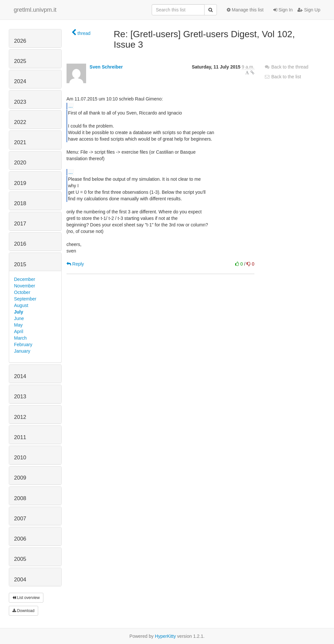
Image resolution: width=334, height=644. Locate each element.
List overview (26, 598)
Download (23, 611)
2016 (20, 244)
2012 (20, 417)
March (20, 338)
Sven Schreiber (106, 67)
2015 (20, 264)
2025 (20, 61)
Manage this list (245, 10)
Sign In (283, 10)
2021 (20, 142)
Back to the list (283, 77)
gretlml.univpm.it (35, 10)
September (25, 299)
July (19, 312)
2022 (20, 122)
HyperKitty (166, 636)
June (19, 318)
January (22, 351)
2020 (20, 163)
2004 (20, 580)
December (25, 279)
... (71, 106)
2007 (20, 519)
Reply (75, 264)
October (22, 292)
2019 (20, 183)
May (18, 325)
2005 (20, 559)
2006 (20, 539)
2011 (20, 437)
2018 (20, 203)
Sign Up (309, 10)
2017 (20, 224)
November (25, 286)
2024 (20, 81)
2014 (20, 376)
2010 (20, 458)
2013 (20, 397)
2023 (20, 102)
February (23, 345)
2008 (20, 498)
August (21, 305)
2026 (20, 41)
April (19, 331)
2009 (20, 478)
